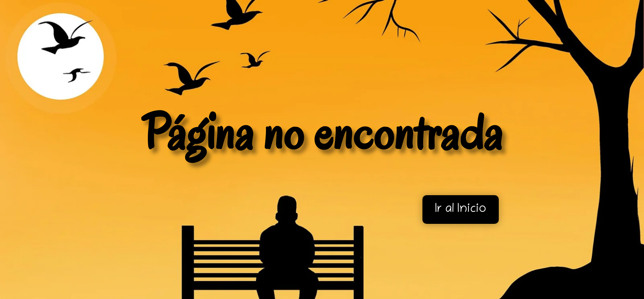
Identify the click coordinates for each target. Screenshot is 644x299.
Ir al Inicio (461, 210)
